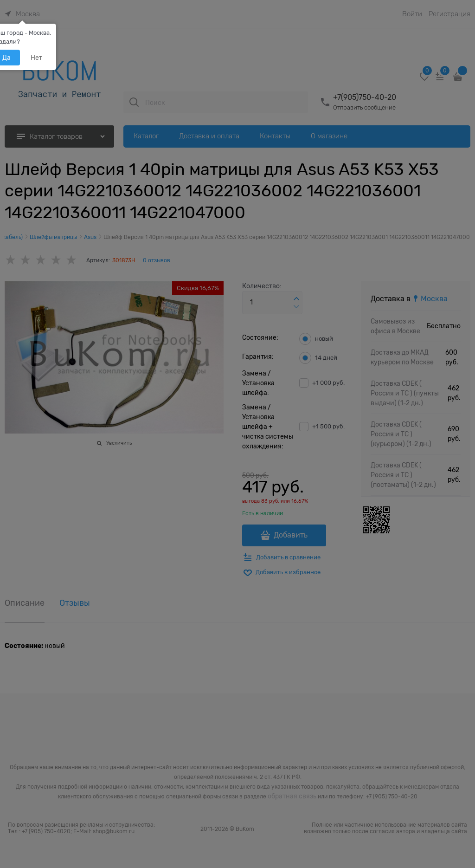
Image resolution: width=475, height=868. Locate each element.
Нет (36, 58)
